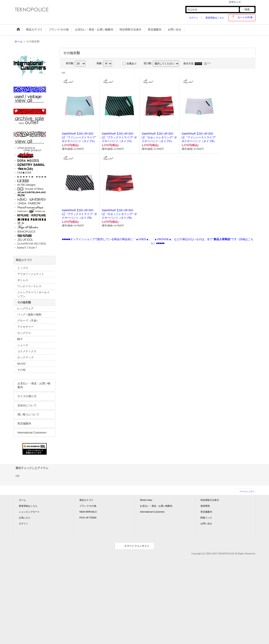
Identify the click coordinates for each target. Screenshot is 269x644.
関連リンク (206, 518)
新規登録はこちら (215, 18)
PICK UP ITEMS (88, 518)
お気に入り (25, 518)
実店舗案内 (24, 423)
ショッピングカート (29, 512)
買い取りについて (28, 414)
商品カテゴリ (86, 500)
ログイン (194, 18)
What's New (146, 500)
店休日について (27, 405)
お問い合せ (206, 524)
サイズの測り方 (27, 396)
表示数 (70, 63)
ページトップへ (247, 492)
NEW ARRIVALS (88, 512)
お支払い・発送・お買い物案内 (34, 385)
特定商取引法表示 (210, 500)
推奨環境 (205, 506)
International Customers (32, 433)
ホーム (22, 500)
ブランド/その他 (88, 506)
